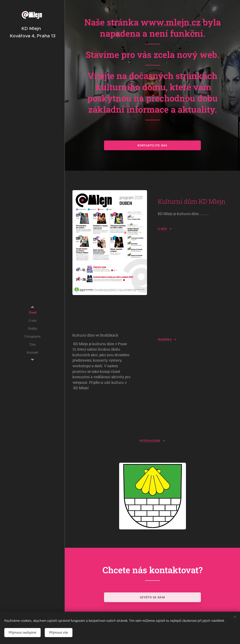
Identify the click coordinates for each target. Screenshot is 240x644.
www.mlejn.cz (171, 22)
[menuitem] (32, 312)
